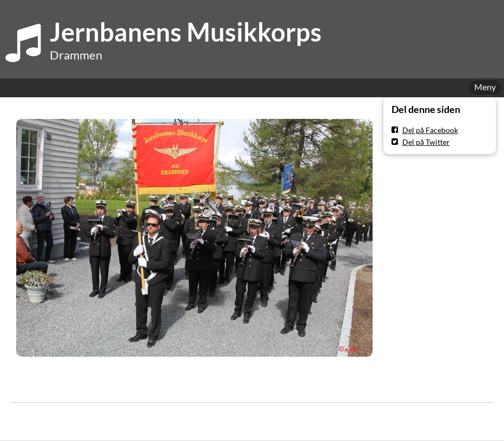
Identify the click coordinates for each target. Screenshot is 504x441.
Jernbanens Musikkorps (186, 32)
